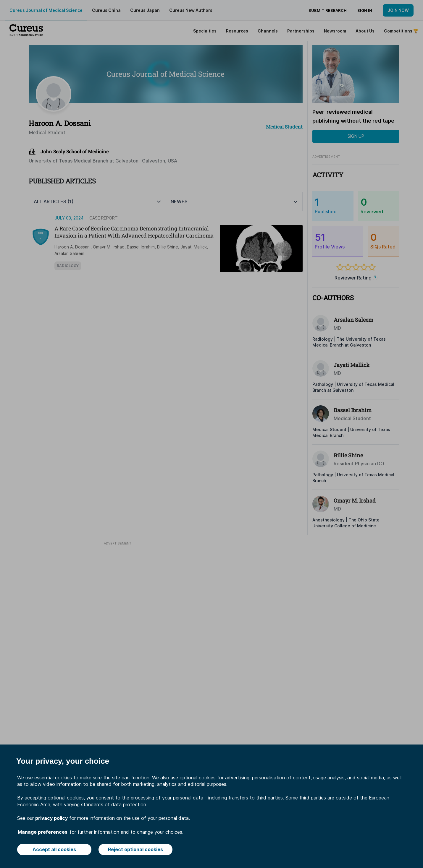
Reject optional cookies (135, 849)
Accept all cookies (54, 849)
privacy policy (51, 818)
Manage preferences (43, 832)
